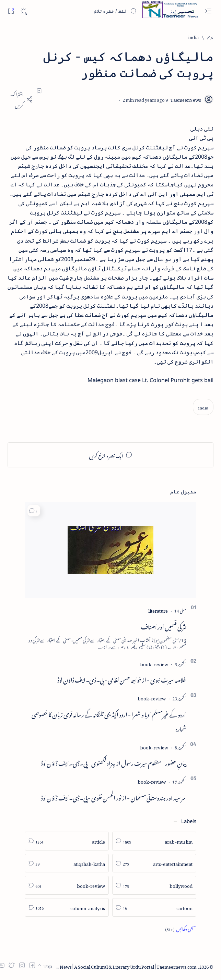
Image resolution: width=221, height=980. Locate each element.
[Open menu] (208, 11)
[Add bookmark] (39, 91)
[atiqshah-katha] (67, 863)
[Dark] (24, 11)
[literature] (158, 610)
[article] (67, 841)
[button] (34, 511)
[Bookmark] (11, 11)
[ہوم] (210, 36)
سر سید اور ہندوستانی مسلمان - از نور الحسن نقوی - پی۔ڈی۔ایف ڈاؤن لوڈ (114, 797)
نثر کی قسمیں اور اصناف (164, 626)
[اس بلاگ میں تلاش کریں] (85, 11)
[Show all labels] (181, 929)
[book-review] (154, 663)
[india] (193, 36)
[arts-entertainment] (154, 863)
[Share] (20, 99)
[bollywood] (154, 885)
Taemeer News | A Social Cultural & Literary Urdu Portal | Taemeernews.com (118, 966)
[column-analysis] (67, 908)
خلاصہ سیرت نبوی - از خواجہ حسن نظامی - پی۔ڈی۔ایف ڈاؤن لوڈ (122, 679)
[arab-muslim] (154, 841)
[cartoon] (154, 908)
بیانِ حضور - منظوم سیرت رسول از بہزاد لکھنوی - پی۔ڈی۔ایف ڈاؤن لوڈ (114, 762)
